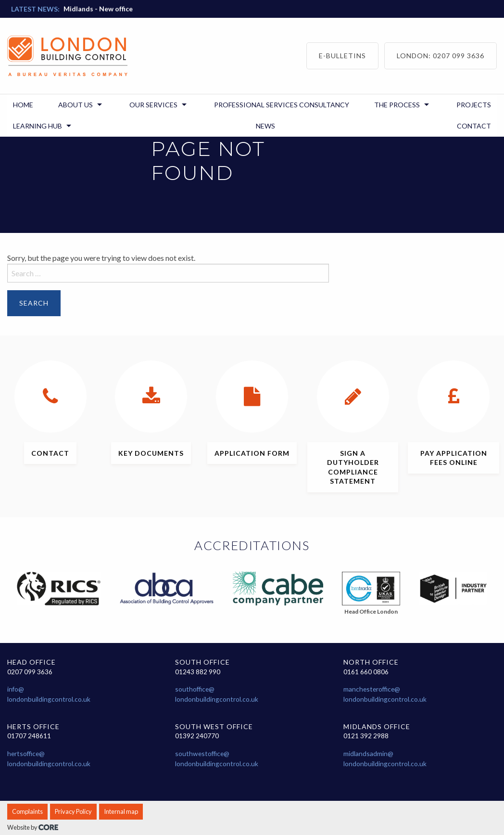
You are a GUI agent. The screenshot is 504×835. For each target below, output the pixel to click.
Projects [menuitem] (474, 105)
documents (151, 453)
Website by (33, 827)
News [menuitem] (265, 126)
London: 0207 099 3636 (441, 56)
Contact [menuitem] (474, 126)
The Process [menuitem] (397, 105)
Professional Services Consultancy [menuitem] (282, 105)
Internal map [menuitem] (121, 811)
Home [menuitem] (23, 105)
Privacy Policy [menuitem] (73, 811)
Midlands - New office (98, 4)
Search (34, 303)
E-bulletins (342, 56)
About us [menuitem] (76, 105)
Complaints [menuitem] (27, 811)
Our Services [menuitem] (153, 105)
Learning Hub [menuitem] (38, 126)
